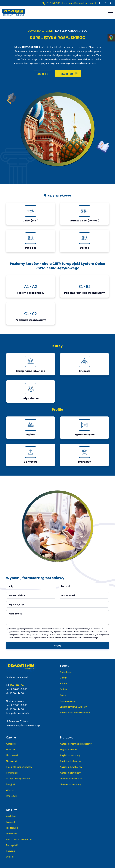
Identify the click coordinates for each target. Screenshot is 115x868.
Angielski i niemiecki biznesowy (76, 744)
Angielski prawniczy (70, 773)
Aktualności (66, 672)
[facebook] (100, 3)
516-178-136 (17, 685)
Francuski (11, 749)
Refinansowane (68, 701)
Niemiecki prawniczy (71, 778)
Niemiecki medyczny (71, 784)
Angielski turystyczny (71, 767)
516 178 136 (54, 3)
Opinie (63, 689)
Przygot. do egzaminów (18, 778)
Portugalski (12, 773)
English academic (69, 749)
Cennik (63, 678)
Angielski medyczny (70, 755)
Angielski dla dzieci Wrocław (75, 712)
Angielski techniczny (70, 761)
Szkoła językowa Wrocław (74, 707)
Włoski (10, 790)
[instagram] (105, 3)
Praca (63, 695)
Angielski (11, 744)
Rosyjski (10, 784)
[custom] (111, 3)
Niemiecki (11, 761)
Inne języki (11, 796)
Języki (50, 31)
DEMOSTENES (36, 31)
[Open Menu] (110, 13)
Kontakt (64, 683)
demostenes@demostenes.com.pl (79, 3)
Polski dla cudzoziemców (19, 767)
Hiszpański (12, 755)
